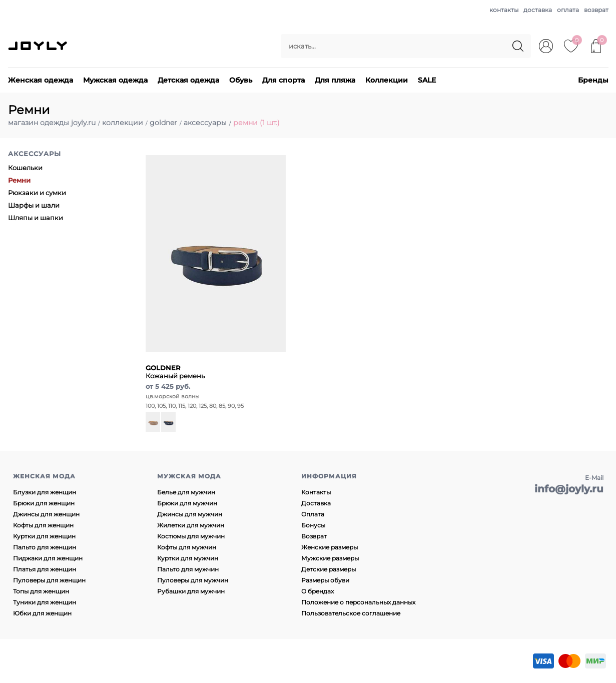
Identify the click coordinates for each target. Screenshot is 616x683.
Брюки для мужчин (187, 503)
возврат (596, 10)
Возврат (314, 536)
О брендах (318, 591)
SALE (427, 80)
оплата (568, 10)
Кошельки (25, 168)
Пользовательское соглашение (351, 613)
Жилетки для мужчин (191, 525)
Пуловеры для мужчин (193, 580)
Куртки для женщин (44, 536)
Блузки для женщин (45, 492)
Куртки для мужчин (188, 558)
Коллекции (387, 80)
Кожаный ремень (175, 372)
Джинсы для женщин (46, 514)
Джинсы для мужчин (190, 514)
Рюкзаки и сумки (37, 193)
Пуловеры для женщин (49, 580)
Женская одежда (41, 80)
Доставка (316, 503)
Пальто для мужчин (188, 569)
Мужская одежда (115, 80)
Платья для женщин (45, 569)
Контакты (316, 492)
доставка (538, 10)
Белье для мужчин (186, 492)
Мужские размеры (330, 558)
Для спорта (283, 80)
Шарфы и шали (34, 205)
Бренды (593, 80)
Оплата (313, 514)
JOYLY (39, 46)
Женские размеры (330, 547)
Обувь (241, 80)
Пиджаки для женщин (48, 558)
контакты (504, 10)
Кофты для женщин (43, 525)
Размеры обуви (325, 580)
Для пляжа (335, 80)
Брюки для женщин (44, 503)
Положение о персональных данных (358, 602)
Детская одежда (188, 80)
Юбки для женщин (42, 613)
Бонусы (313, 525)
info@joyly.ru (569, 489)
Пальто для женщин (45, 547)
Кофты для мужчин (187, 547)
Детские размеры (329, 569)
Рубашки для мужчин (191, 591)
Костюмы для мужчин (191, 536)
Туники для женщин (45, 602)
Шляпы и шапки (36, 218)
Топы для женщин (41, 591)
